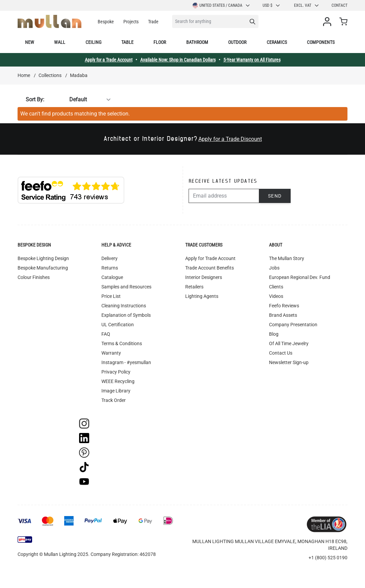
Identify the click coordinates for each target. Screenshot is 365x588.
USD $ (272, 5)
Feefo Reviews (284, 306)
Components (321, 42)
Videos (276, 296)
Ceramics (277, 42)
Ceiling (93, 42)
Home (24, 75)
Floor (160, 42)
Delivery (109, 258)
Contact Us (281, 353)
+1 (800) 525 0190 (328, 558)
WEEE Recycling (118, 381)
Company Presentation (293, 325)
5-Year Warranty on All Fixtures (252, 60)
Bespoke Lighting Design (43, 258)
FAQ (106, 334)
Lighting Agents (202, 296)
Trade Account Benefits (210, 268)
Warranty (111, 353)
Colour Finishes (34, 277)
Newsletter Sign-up (289, 362)
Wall (60, 42)
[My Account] (328, 22)
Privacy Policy (116, 372)
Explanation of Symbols (126, 315)
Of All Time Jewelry (289, 343)
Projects (131, 22)
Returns (110, 268)
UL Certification (118, 325)
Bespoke (106, 22)
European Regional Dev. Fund (300, 277)
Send (275, 196)
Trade (153, 22)
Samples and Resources (126, 287)
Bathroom (197, 42)
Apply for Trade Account (210, 258)
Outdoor (237, 42)
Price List (111, 296)
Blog (274, 334)
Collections (50, 75)
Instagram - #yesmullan (126, 362)
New (30, 42)
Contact (339, 5)
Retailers (194, 287)
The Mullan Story (287, 258)
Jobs (274, 268)
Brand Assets (283, 315)
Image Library (116, 391)
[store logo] (50, 21)
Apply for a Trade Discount (230, 139)
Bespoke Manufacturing (43, 268)
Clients (276, 287)
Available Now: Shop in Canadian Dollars (178, 60)
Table (127, 42)
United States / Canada (222, 5)
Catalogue (112, 277)
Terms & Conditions (122, 343)
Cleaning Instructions (124, 306)
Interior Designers (204, 277)
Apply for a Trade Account (109, 60)
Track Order (114, 400)
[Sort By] (80, 100)
